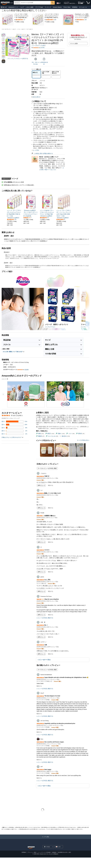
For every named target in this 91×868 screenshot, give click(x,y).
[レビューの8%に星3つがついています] (14, 428)
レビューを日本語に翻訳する (45, 618)
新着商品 (75, 7)
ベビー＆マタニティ (7, 29)
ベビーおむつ (29, 29)
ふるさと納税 (29, 7)
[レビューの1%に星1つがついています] (14, 434)
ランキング (48, 7)
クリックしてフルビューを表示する (18, 58)
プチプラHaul (39, 7)
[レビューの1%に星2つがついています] (14, 431)
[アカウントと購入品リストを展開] (76, 4)
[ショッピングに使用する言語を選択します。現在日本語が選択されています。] (47, 847)
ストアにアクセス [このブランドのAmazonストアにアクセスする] (50, 327)
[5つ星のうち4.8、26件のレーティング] (61, 219)
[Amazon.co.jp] (7, 3)
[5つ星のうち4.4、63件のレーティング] (44, 218)
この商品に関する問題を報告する (42, 153)
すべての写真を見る (83, 440)
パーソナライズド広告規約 (44, 852)
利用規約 (24, 852)
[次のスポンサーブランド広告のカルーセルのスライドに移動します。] (88, 394)
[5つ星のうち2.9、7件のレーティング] (27, 218)
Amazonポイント (13, 7)
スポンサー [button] (5, 379)
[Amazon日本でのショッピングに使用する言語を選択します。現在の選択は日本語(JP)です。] (59, 3)
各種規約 (54, 852)
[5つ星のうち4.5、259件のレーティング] (12, 219)
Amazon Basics (57, 7)
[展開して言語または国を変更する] (53, 847)
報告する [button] (51, 485)
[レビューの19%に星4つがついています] (14, 425)
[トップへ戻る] (45, 839)
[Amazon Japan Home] (31, 847)
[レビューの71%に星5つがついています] (14, 421)
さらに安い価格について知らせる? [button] (14, 352)
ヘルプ (22, 7)
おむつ (23, 29)
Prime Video (67, 7)
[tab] (40, 434)
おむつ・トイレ (17, 29)
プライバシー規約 (32, 852)
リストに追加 (74, 43)
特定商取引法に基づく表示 (64, 852)
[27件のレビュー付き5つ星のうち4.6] (21, 20)
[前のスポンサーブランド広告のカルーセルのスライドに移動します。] (3, 394)
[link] (17, 22)
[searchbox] (35, 3)
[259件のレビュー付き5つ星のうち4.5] (52, 20)
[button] (4, 7)
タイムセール (83, 7)
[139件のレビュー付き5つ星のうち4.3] (82, 20)
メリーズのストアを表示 (38, 45)
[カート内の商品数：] (88, 3)
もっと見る (36, 150)
